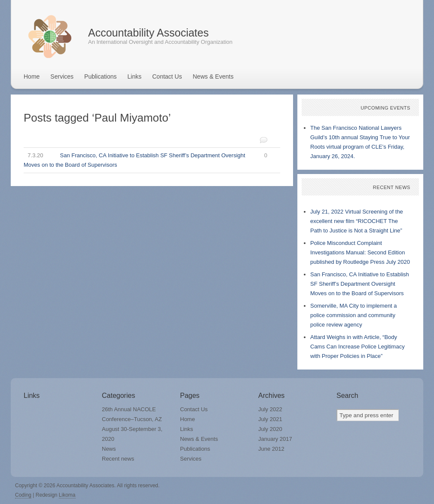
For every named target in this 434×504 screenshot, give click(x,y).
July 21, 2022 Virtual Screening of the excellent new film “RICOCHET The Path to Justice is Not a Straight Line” (357, 221)
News (109, 449)
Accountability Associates (148, 33)
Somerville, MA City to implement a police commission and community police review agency (354, 315)
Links (135, 76)
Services (62, 76)
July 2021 (270, 419)
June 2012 (271, 449)
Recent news (118, 459)
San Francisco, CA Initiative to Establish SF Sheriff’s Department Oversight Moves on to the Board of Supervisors (145, 159)
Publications (101, 76)
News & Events (213, 76)
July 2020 (270, 429)
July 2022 (270, 409)
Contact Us (167, 76)
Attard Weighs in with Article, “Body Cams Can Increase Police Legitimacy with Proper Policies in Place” (358, 347)
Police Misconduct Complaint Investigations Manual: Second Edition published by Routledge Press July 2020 (360, 252)
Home (32, 76)
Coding (23, 495)
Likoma (67, 495)
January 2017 (275, 439)
